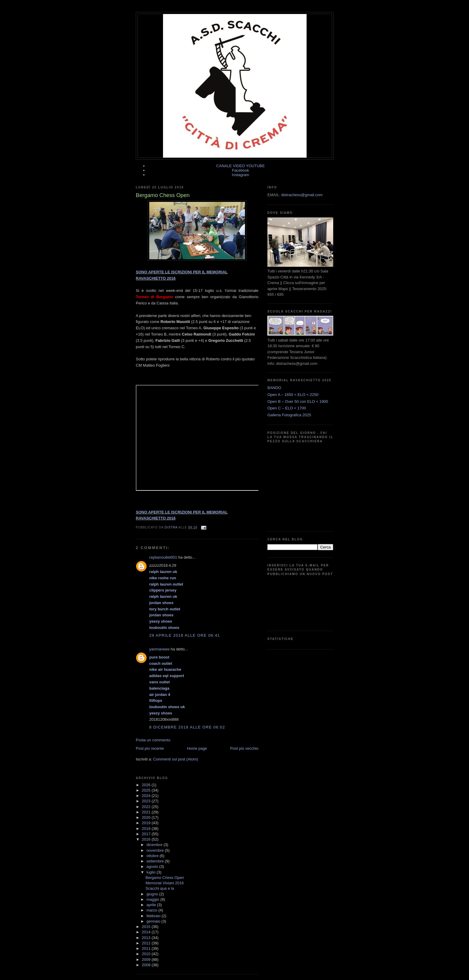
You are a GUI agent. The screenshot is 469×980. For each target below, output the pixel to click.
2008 (147, 965)
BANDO (274, 388)
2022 (147, 807)
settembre (156, 861)
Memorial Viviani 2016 (165, 883)
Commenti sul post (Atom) (176, 759)
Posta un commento (153, 740)
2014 (147, 932)
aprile (152, 905)
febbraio (154, 916)
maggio (153, 899)
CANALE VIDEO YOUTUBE (240, 166)
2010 (147, 954)
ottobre (153, 856)
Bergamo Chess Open (165, 878)
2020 (147, 817)
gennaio (154, 921)
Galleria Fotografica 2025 (289, 415)
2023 (147, 801)
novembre (156, 850)
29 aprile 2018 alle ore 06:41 (185, 635)
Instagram (240, 175)
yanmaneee (159, 649)
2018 (147, 829)
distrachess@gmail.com (302, 195)
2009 (147, 960)
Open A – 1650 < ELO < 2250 (293, 395)
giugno (153, 894)
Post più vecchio (244, 748)
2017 (147, 834)
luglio (152, 872)
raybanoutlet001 (163, 557)
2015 (147, 927)
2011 (147, 948)
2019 (147, 823)
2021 (147, 812)
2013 (147, 938)
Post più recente (150, 748)
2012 (147, 943)
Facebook (240, 170)
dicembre (155, 845)
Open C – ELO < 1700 (287, 408)
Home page (197, 748)
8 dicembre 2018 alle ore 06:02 (187, 727)
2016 (147, 839)
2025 (147, 790)
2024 (147, 796)
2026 (147, 785)
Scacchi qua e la (160, 888)
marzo (153, 910)
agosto (153, 867)
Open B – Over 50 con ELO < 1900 (298, 401)
